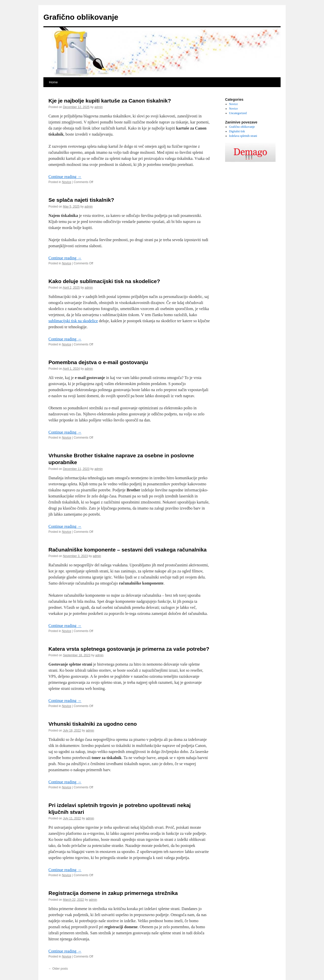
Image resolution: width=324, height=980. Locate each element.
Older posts (58, 969)
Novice (66, 182)
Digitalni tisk (237, 131)
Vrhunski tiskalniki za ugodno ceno (93, 724)
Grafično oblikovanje (81, 17)
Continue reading (65, 177)
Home (53, 82)
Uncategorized (238, 113)
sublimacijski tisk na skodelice (73, 321)
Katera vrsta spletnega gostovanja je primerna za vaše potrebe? (129, 649)
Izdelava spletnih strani (243, 136)
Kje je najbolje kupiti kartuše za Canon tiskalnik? (110, 101)
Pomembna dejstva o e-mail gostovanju (98, 362)
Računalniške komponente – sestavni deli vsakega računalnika (128, 550)
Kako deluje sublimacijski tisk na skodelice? (104, 281)
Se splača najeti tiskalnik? (81, 200)
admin (99, 107)
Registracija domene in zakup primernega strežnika (113, 893)
